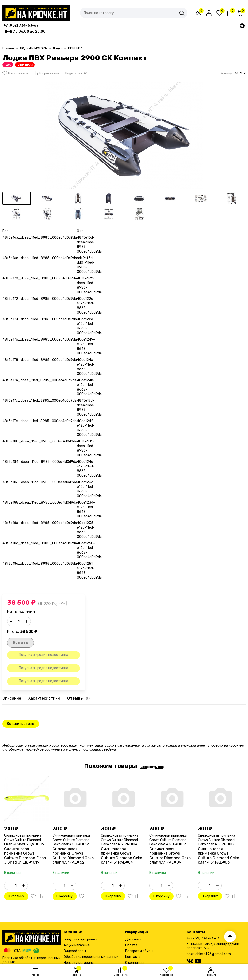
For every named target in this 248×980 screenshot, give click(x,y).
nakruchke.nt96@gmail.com (209, 954)
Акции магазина (77, 945)
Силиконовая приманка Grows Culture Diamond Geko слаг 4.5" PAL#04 (120, 840)
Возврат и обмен (139, 951)
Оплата (131, 945)
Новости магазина (79, 963)
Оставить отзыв (21, 724)
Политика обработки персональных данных (31, 960)
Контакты (133, 957)
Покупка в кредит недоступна (43, 655)
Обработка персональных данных (91, 957)
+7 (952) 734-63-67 (203, 938)
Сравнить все (152, 767)
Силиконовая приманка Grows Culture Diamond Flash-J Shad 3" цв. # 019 (24, 840)
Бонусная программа (81, 939)
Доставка (133, 939)
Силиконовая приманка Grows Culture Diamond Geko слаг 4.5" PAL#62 (71, 840)
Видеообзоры (75, 951)
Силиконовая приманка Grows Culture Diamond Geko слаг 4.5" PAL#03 (217, 840)
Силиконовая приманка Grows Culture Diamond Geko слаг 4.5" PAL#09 (168, 840)
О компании (134, 963)
